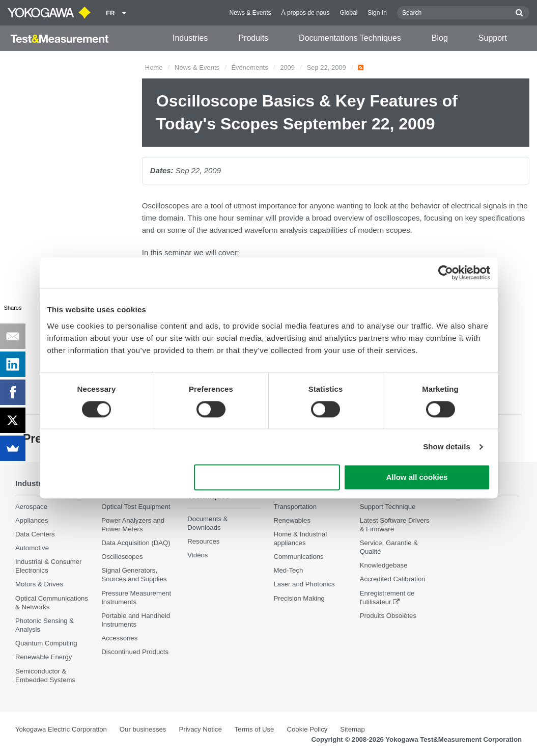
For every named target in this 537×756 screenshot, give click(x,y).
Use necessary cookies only (267, 478)
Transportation (295, 507)
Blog (440, 38)
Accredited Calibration (393, 579)
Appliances (32, 520)
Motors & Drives (39, 585)
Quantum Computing (46, 644)
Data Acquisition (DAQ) (136, 543)
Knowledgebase (384, 566)
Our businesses (143, 729)
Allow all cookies (417, 478)
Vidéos (197, 556)
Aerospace (31, 507)
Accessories (119, 639)
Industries (190, 38)
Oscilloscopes (122, 557)
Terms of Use (255, 729)
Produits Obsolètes (388, 616)
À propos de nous (306, 13)
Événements (249, 67)
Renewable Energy (44, 657)
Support (493, 38)
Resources (203, 542)
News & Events (250, 13)
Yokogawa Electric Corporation (61, 729)
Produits (253, 38)
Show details (447, 447)
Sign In (377, 13)
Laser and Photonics (304, 585)
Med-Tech (288, 571)
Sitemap (352, 729)
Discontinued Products (135, 652)
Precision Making (299, 598)
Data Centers (35, 534)
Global (348, 13)
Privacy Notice (200, 729)
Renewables (292, 520)
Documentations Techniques (350, 38)
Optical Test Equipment (136, 507)
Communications (298, 557)
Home (154, 67)
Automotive (32, 548)
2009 (287, 67)
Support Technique (388, 507)
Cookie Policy (307, 729)
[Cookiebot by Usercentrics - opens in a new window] (446, 273)
